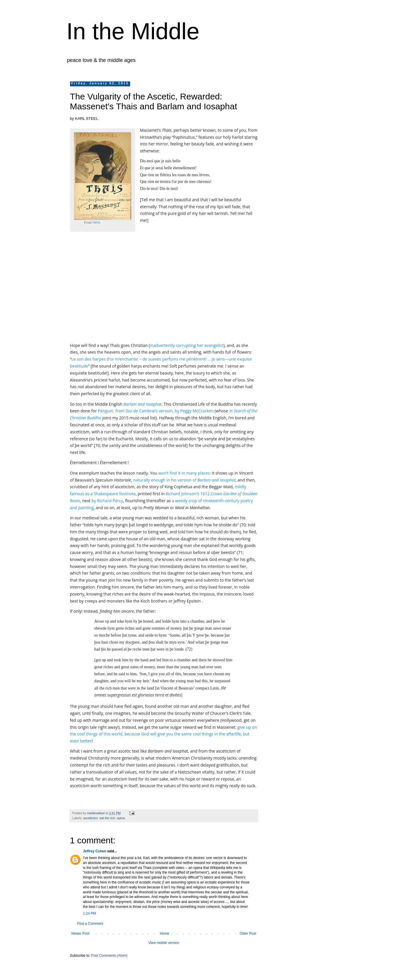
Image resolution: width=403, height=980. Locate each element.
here (96, 222)
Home (164, 933)
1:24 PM (90, 913)
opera (121, 818)
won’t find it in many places (184, 473)
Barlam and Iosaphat (143, 404)
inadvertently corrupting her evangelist (187, 345)
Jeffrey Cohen (95, 851)
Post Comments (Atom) (109, 956)
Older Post (248, 933)
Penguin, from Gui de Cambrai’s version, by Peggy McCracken (156, 411)
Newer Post (80, 933)
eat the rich (107, 818)
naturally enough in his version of (185, 480)
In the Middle (133, 31)
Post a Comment (90, 924)
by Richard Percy (107, 501)
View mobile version (164, 943)
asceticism (90, 818)
